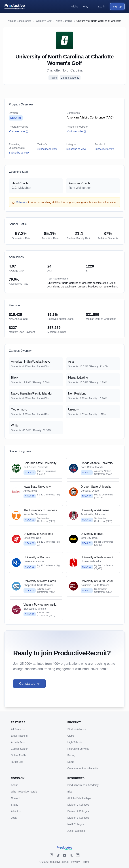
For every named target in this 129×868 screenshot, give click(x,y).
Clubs (71, 736)
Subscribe (22, 202)
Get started (29, 684)
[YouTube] (65, 855)
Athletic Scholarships (20, 21)
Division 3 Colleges (78, 818)
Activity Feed (18, 742)
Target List (17, 762)
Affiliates (16, 811)
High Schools (75, 742)
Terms (86, 862)
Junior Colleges (76, 831)
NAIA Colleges (76, 824)
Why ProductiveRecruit (24, 792)
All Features (18, 729)
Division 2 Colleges (78, 811)
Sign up (117, 7)
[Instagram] (52, 855)
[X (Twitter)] (71, 855)
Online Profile (19, 755)
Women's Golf (44, 21)
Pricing (71, 755)
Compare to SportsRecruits (83, 768)
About (14, 785)
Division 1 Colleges (78, 805)
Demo (71, 762)
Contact (15, 798)
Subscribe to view (19, 153)
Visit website (19, 131)
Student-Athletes (77, 729)
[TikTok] (58, 855)
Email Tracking (19, 736)
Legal (14, 818)
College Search (20, 749)
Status (15, 805)
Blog (70, 792)
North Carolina (64, 21)
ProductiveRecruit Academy (83, 785)
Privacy (75, 862)
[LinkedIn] (78, 855)
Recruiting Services (78, 749)
